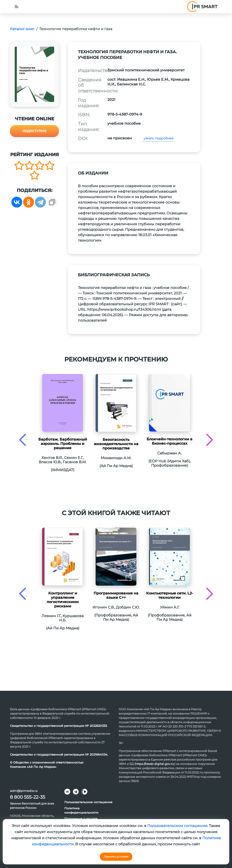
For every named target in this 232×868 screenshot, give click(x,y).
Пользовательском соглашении (177, 826)
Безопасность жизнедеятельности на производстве (116, 444)
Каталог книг (22, 29)
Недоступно (34, 131)
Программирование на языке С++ (116, 595)
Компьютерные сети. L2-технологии (170, 595)
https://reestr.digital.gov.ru (155, 764)
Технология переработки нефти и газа (76, 29)
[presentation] (23, 440)
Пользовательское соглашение (88, 802)
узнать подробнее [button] (158, 138)
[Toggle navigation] (17, 7)
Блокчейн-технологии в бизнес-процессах (169, 441)
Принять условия (116, 857)
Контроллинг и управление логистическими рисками (63, 600)
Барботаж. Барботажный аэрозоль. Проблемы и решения (63, 444)
